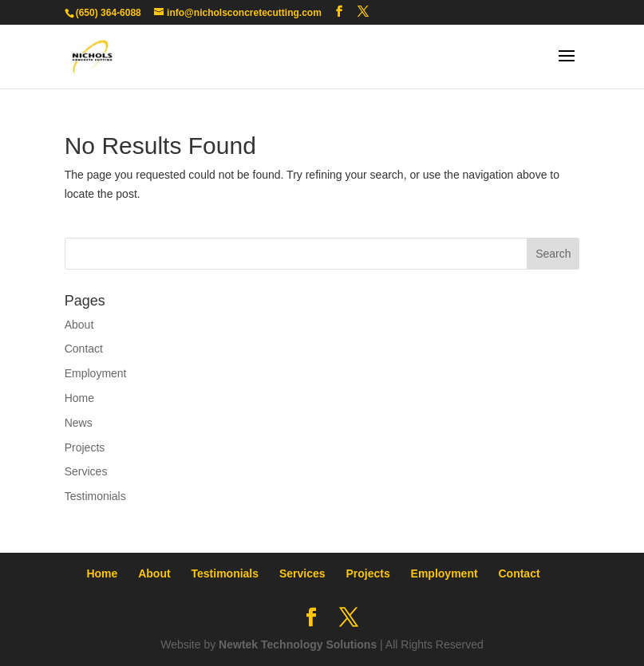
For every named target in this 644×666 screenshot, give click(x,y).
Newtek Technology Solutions (298, 644)
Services (86, 471)
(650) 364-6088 (109, 13)
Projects (85, 447)
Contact (84, 349)
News (79, 423)
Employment (96, 373)
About (79, 325)
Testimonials (95, 496)
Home (79, 398)
